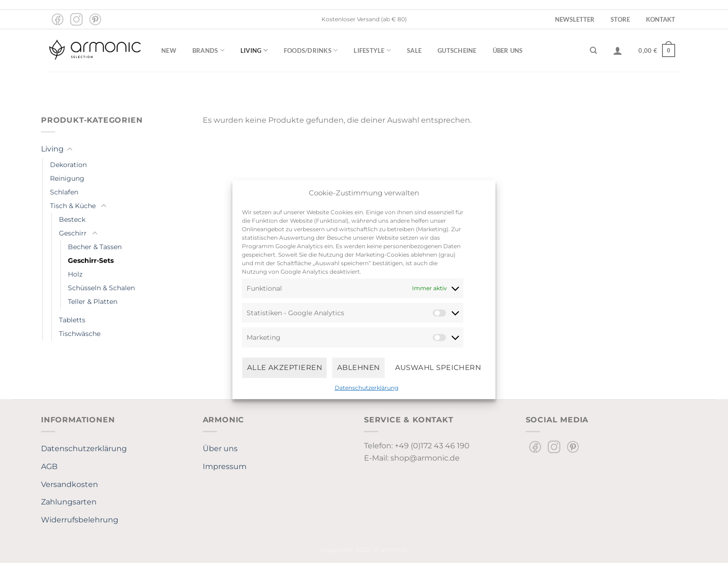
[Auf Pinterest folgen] (95, 19)
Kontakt (661, 19)
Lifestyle (372, 50)
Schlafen (64, 192)
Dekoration (68, 165)
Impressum (225, 466)
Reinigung (67, 178)
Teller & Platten (93, 302)
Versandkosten (70, 484)
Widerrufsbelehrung (80, 520)
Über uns (508, 50)
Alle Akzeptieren (285, 367)
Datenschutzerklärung (367, 387)
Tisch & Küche (73, 206)
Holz (75, 274)
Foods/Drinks (311, 50)
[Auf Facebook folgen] (58, 19)
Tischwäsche (80, 334)
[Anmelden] (618, 50)
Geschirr (73, 233)
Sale (414, 50)
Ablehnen (359, 367)
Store (620, 19)
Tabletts (72, 320)
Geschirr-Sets (91, 260)
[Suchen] (593, 50)
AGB (49, 466)
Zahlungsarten (69, 502)
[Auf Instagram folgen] (76, 19)
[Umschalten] (70, 150)
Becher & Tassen (95, 247)
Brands (208, 50)
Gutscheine (457, 50)
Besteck (72, 219)
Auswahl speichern (438, 367)
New (169, 50)
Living (254, 50)
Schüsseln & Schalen (101, 288)
